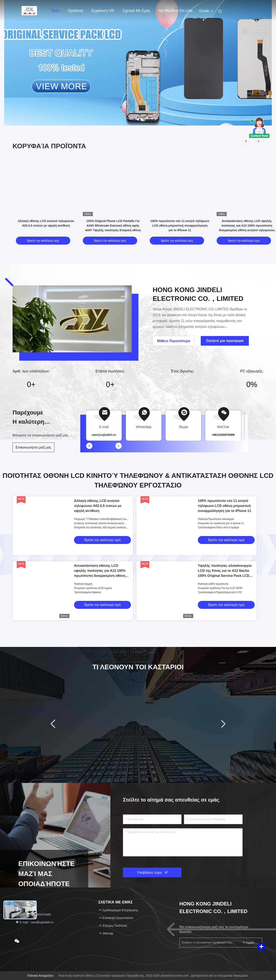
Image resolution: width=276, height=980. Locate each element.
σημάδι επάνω (250, 942)
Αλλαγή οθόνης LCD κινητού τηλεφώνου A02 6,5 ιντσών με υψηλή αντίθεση (98, 506)
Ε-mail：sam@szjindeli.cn (35, 922)
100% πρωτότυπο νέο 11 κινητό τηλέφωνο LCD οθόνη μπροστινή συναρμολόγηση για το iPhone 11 (180, 226)
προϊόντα (75, 11)
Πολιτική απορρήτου (40, 976)
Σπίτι (55, 11)
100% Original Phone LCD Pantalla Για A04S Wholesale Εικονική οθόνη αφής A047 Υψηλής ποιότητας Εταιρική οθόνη (113, 226)
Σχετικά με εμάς (136, 11)
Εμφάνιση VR (103, 11)
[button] (246, 141)
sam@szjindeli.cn (104, 435)
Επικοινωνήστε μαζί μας (33, 447)
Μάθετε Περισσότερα (174, 341)
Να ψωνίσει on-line (176, 11)
